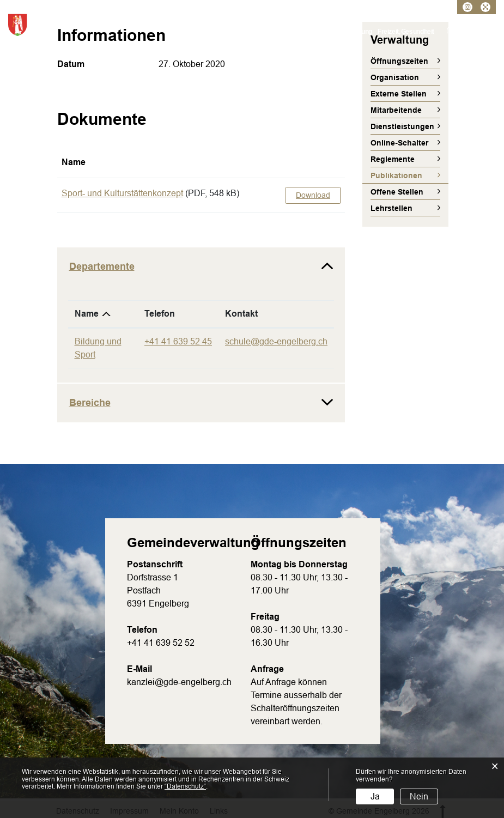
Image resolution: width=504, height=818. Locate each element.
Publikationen (409, 175)
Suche (488, 31)
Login (454, 31)
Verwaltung (253, 32)
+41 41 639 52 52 (161, 643)
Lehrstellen (391, 208)
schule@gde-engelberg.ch (276, 341)
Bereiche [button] (90, 403)
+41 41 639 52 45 (178, 341)
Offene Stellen (397, 192)
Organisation (395, 77)
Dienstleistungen (402, 126)
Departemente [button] (102, 266)
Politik (283, 32)
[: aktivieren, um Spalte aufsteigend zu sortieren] (313, 162)
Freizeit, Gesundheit (406, 32)
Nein (419, 796)
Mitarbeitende (396, 110)
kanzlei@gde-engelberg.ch (179, 682)
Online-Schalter (399, 143)
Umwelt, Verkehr (321, 32)
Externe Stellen (399, 94)
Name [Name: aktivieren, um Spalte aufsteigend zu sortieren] (74, 162)
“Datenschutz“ (185, 786)
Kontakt (471, 31)
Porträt (221, 32)
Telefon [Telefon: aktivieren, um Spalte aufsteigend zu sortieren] (160, 314)
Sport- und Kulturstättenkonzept (122, 193)
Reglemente (393, 159)
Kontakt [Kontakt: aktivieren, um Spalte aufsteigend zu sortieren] (241, 314)
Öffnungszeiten (399, 61)
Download (313, 195)
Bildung (361, 32)
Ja (375, 796)
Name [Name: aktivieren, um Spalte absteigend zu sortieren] (87, 314)
